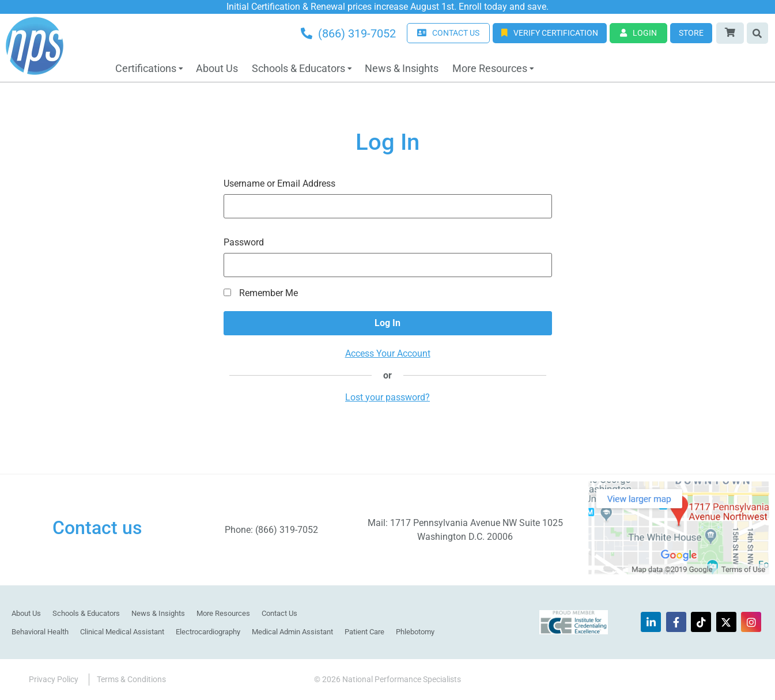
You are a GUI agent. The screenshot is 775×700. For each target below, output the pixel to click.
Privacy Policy (54, 679)
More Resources (490, 68)
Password (244, 243)
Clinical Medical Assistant (122, 632)
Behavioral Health (40, 632)
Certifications (146, 68)
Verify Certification (550, 33)
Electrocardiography (208, 632)
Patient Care (364, 632)
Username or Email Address (279, 184)
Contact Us (279, 613)
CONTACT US (448, 33)
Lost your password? (387, 397)
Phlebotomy (415, 632)
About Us (217, 68)
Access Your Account (388, 353)
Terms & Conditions (131, 679)
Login (638, 33)
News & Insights (402, 68)
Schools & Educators (298, 68)
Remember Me (261, 293)
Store (691, 33)
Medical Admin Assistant (292, 632)
